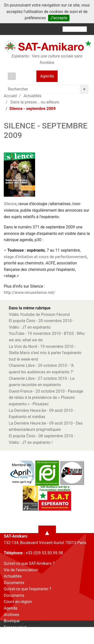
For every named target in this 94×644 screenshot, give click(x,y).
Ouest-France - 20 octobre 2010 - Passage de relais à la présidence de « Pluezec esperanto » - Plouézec (46, 398)
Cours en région (18, 602)
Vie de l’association (21, 570)
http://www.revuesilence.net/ (29, 293)
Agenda (47, 76)
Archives (11, 615)
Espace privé (15, 627)
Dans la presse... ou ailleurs (35, 102)
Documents (14, 583)
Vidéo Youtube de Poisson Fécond (39, 315)
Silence (10, 204)
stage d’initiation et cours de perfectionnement (45, 257)
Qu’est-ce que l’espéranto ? (27, 589)
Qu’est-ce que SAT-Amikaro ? (29, 563)
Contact (11, 634)
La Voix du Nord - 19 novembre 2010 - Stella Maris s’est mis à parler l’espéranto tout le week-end (45, 353)
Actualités (13, 576)
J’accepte (59, 18)
